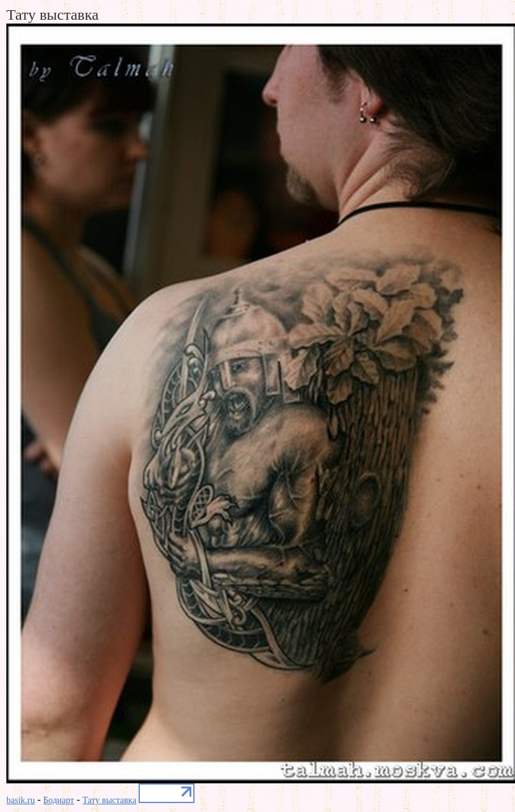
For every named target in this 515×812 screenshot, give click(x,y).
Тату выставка (110, 800)
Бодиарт (58, 800)
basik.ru (21, 800)
